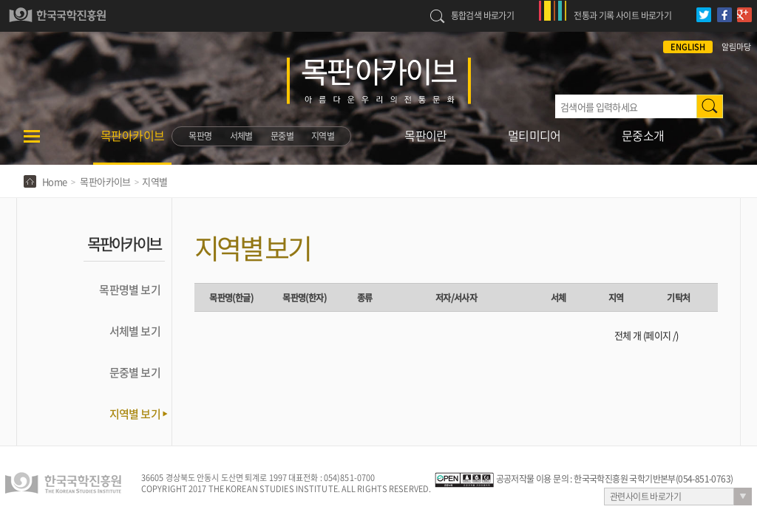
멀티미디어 (534, 135)
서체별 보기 (135, 331)
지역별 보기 (135, 414)
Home (55, 181)
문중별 (282, 136)
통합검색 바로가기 (483, 16)
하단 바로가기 (0, 0)
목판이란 (426, 135)
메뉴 (32, 146)
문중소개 (643, 135)
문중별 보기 (135, 372)
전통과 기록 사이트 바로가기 (622, 16)
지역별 (323, 136)
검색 (710, 106)
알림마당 (736, 47)
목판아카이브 (132, 135)
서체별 (241, 136)
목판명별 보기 (130, 290)
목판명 (200, 136)
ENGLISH (688, 47)
